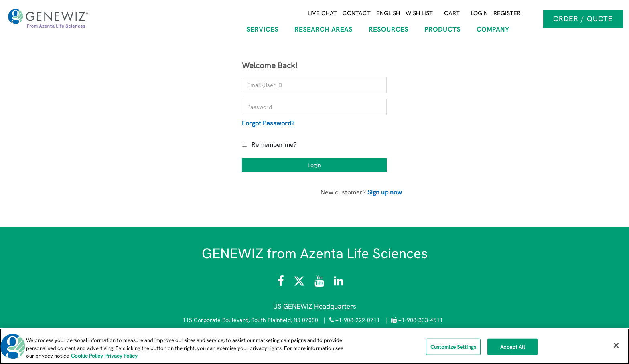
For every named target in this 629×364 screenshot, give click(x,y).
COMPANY (493, 29)
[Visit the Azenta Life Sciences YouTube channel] (319, 283)
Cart (452, 13)
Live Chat (322, 13)
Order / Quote (583, 19)
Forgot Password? (268, 123)
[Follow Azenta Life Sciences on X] (300, 283)
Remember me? (274, 145)
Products (442, 29)
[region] (314, 346)
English (388, 13)
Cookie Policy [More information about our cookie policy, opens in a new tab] (87, 356)
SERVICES (262, 29)
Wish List (419, 13)
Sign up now (385, 192)
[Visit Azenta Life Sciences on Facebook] (282, 283)
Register (507, 13)
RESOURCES (389, 29)
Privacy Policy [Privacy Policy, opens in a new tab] (121, 356)
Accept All (512, 347)
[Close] (616, 345)
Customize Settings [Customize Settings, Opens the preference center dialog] (453, 347)
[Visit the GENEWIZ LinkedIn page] (339, 283)
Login (479, 13)
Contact (357, 13)
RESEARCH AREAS (324, 29)
